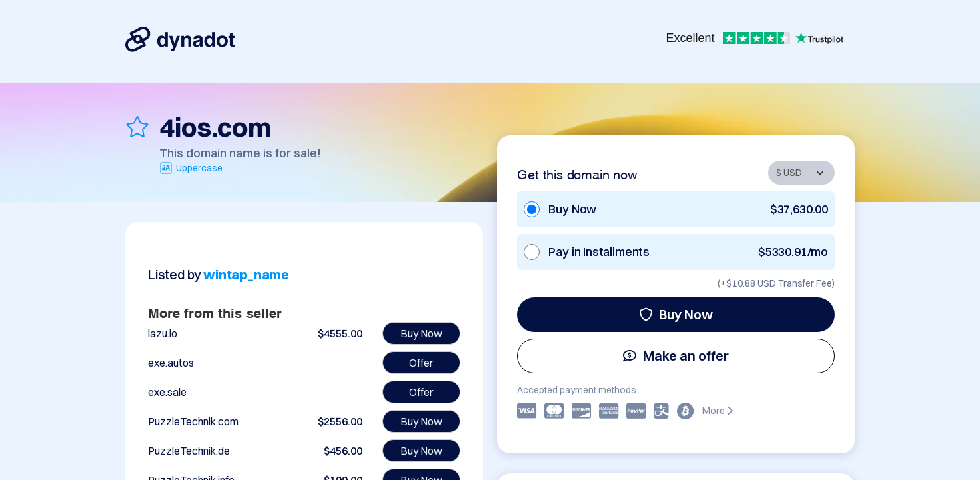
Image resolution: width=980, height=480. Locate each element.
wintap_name (246, 274)
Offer (421, 363)
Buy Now (676, 314)
